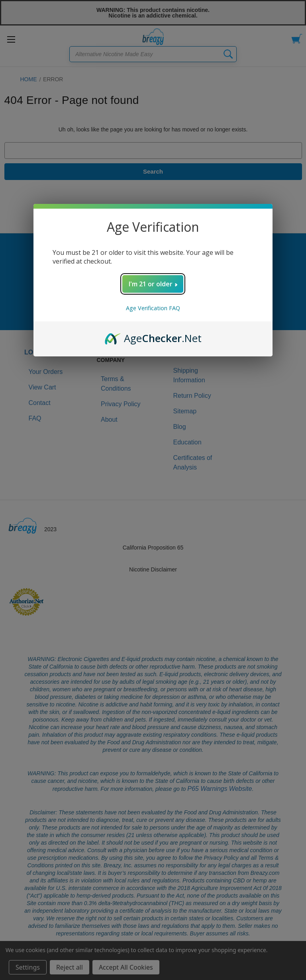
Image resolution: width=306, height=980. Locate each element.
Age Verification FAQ (153, 308)
